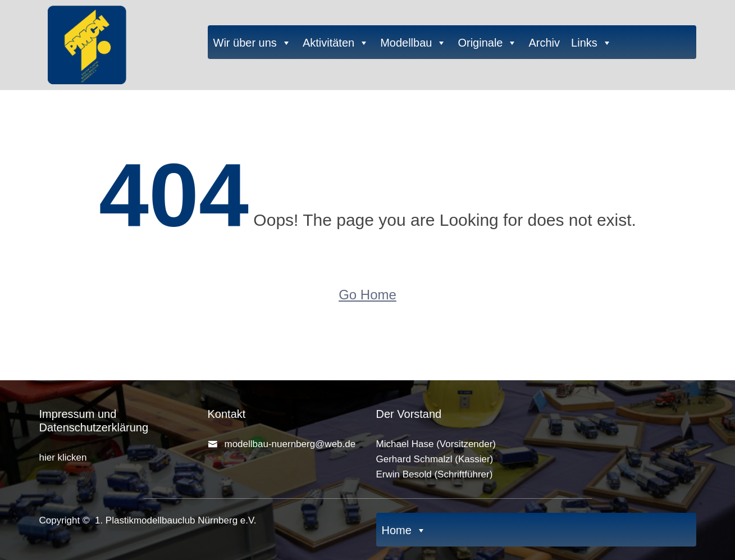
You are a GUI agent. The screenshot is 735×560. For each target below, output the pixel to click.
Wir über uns (252, 42)
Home (404, 530)
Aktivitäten (336, 42)
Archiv (544, 43)
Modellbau (413, 42)
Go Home (367, 295)
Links (592, 42)
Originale (487, 42)
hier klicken (63, 457)
